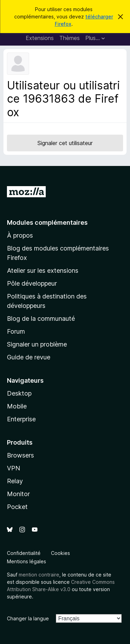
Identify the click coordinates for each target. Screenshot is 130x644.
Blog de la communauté (41, 319)
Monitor (18, 494)
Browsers (20, 455)
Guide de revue (29, 357)
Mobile (17, 406)
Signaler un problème (37, 344)
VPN (14, 468)
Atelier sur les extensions (43, 271)
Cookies (60, 553)
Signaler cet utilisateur (65, 143)
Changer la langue (28, 618)
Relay (15, 481)
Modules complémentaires (47, 222)
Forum (16, 331)
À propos (20, 235)
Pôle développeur (32, 283)
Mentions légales (27, 561)
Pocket (17, 507)
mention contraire (39, 575)
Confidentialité (24, 553)
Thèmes (70, 38)
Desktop (19, 393)
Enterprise (21, 419)
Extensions (40, 38)
